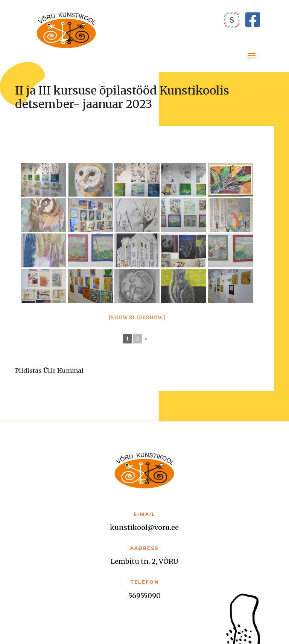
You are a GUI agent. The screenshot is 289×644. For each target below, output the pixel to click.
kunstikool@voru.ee (144, 527)
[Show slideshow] (137, 318)
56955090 (144, 596)
